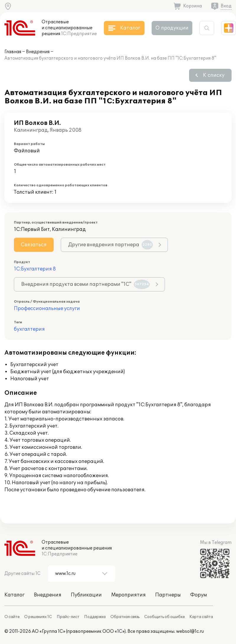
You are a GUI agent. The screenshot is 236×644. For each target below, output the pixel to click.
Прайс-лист (68, 617)
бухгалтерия (29, 329)
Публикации (86, 595)
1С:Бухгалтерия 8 (35, 269)
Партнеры (168, 595)
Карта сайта (201, 617)
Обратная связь (125, 617)
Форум (199, 595)
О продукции (172, 28)
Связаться (34, 245)
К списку (214, 75)
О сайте (12, 617)
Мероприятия (128, 595)
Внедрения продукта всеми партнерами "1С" (86, 284)
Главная (13, 52)
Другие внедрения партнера (110, 245)
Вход (226, 6)
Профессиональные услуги (47, 309)
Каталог (14, 595)
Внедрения (38, 52)
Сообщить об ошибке (164, 617)
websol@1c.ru (190, 631)
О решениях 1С (38, 617)
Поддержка (95, 617)
